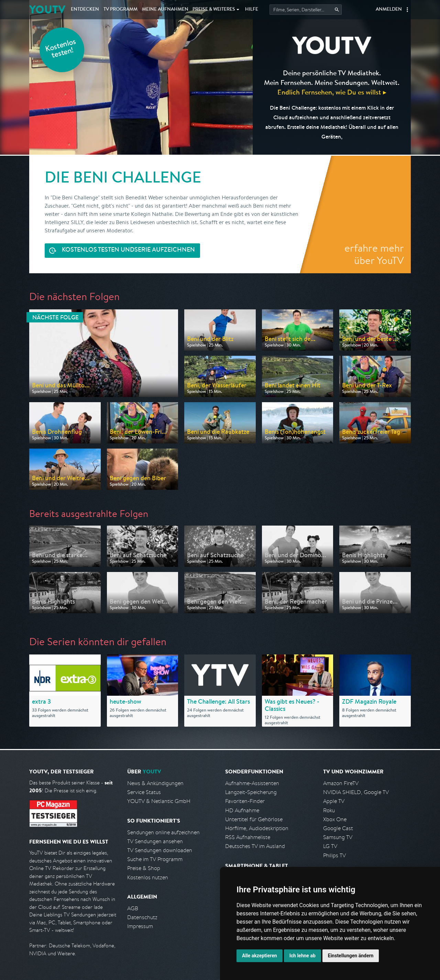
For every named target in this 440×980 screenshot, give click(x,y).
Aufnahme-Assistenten (252, 783)
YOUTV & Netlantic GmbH (159, 801)
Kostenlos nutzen (148, 877)
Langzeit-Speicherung (251, 792)
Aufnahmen (165, 10)
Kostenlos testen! (61, 49)
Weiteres (214, 10)
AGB (133, 908)
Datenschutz (142, 917)
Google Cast (338, 828)
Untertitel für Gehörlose (254, 819)
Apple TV (334, 801)
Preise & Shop (144, 868)
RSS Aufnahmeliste (248, 837)
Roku (329, 810)
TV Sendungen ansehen (155, 841)
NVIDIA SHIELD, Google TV (356, 792)
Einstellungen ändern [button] (351, 956)
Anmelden (389, 10)
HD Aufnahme (242, 810)
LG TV (330, 846)
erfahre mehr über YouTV (374, 254)
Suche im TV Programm (155, 859)
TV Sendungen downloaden (160, 850)
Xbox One (335, 819)
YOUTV (47, 9)
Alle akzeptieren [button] (260, 956)
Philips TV (334, 855)
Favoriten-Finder (245, 801)
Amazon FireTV (341, 783)
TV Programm (120, 10)
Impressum (140, 926)
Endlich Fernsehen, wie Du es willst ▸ (332, 92)
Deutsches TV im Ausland (255, 846)
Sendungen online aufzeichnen (163, 832)
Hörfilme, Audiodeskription (257, 828)
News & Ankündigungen (155, 783)
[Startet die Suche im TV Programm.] (306, 10)
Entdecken (85, 10)
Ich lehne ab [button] (302, 956)
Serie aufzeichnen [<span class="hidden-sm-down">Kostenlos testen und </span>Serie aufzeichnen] (128, 250)
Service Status (144, 792)
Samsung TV (338, 837)
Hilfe (252, 10)
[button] (407, 10)
